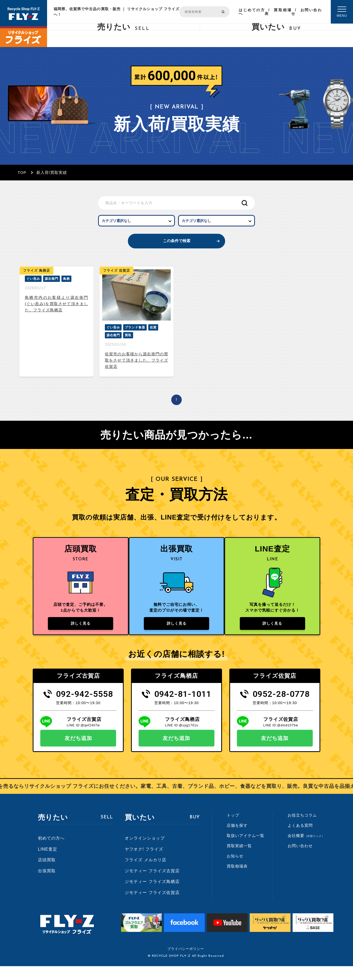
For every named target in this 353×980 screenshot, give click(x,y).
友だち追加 (78, 752)
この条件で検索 (177, 247)
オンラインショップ (145, 852)
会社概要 (306, 849)
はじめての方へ (252, 12)
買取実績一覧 (239, 859)
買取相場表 (278, 12)
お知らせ (235, 870)
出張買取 (47, 884)
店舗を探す (237, 839)
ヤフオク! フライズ (144, 863)
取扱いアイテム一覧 (246, 849)
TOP (22, 172)
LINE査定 (48, 863)
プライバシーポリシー (186, 963)
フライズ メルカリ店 (145, 873)
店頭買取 (47, 873)
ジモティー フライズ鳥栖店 (152, 895)
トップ (233, 829)
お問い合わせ (306, 12)
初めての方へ (51, 852)
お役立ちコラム (302, 829)
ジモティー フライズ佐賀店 (152, 906)
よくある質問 (300, 839)
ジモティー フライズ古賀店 (152, 884)
